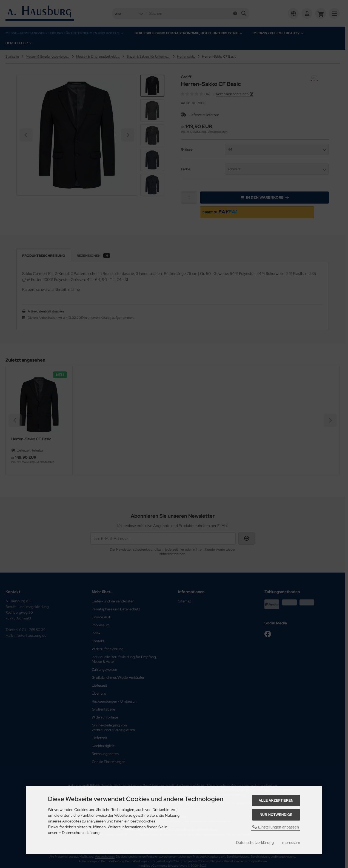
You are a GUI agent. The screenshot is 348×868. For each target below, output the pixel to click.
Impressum (291, 842)
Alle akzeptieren (276, 800)
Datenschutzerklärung (255, 842)
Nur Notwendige (276, 815)
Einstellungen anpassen (276, 827)
